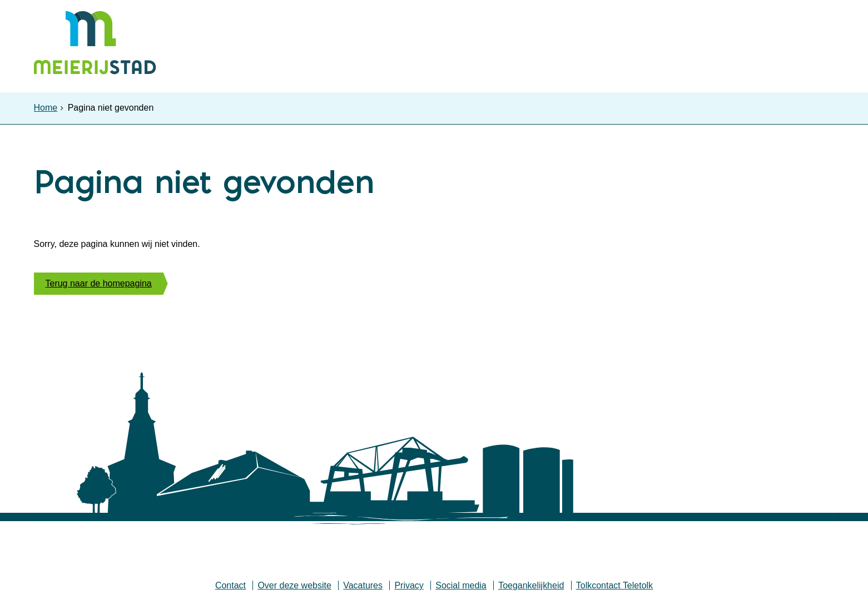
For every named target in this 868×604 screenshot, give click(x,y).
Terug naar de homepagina (99, 286)
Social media (461, 588)
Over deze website (294, 588)
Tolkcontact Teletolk (614, 588)
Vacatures (363, 588)
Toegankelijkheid (531, 588)
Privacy (409, 588)
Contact (230, 588)
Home (46, 108)
